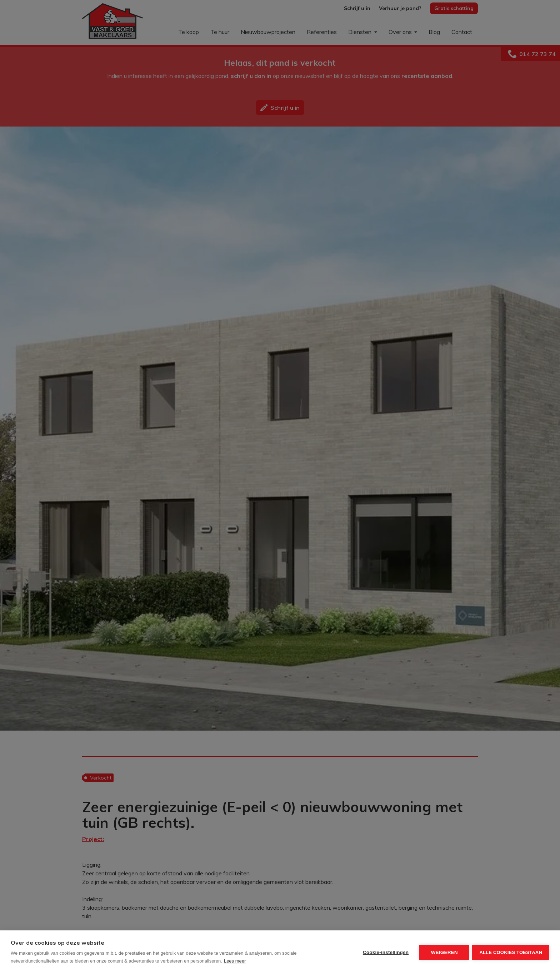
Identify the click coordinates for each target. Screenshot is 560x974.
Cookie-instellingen (385, 952)
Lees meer (235, 961)
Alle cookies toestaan (511, 952)
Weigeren (444, 952)
